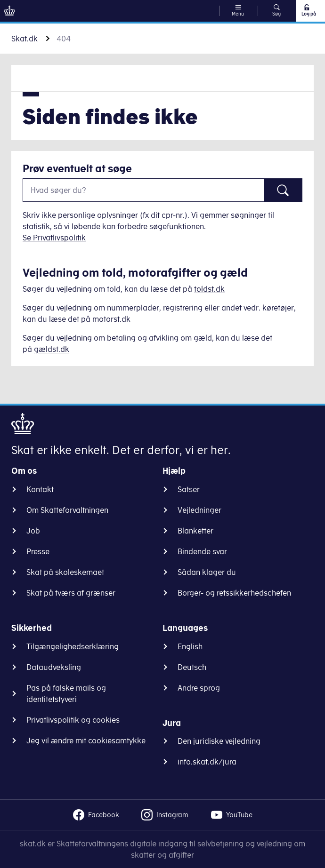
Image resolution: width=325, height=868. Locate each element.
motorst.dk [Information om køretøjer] (111, 319)
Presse (38, 551)
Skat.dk (24, 39)
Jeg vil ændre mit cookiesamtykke (86, 741)
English (190, 646)
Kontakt (40, 489)
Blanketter (195, 531)
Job (33, 531)
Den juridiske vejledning (219, 741)
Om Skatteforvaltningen (67, 510)
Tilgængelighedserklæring (73, 646)
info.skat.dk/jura (207, 762)
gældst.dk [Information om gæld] (52, 349)
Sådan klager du (207, 572)
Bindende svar (202, 551)
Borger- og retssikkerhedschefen (234, 593)
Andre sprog (199, 688)
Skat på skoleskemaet (65, 572)
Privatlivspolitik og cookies (73, 720)
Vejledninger (199, 510)
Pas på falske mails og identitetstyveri (66, 693)
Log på (308, 10)
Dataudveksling (54, 667)
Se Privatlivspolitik (54, 238)
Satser (189, 489)
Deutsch (192, 667)
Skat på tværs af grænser (71, 593)
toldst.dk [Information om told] (209, 289)
